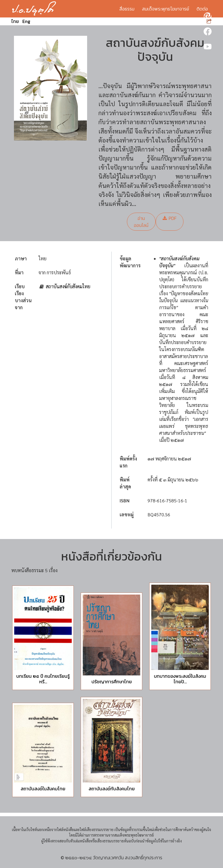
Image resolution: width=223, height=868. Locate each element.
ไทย (15, 21)
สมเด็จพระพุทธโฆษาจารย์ (166, 9)
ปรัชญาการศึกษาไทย (112, 682)
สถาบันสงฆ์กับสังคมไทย (68, 286)
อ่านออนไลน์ (141, 222)
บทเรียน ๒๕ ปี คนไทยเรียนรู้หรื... (43, 679)
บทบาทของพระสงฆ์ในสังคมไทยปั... (180, 679)
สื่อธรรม (127, 9)
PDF (170, 218)
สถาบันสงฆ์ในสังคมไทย (43, 789)
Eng (26, 21)
